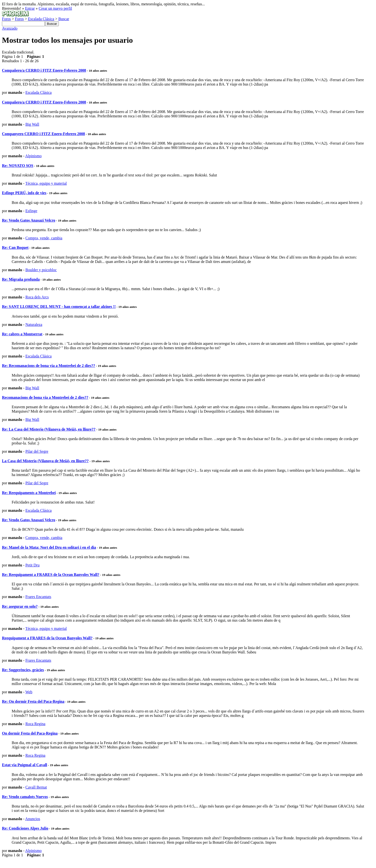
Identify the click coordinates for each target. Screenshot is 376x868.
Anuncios (33, 819)
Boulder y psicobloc (41, 270)
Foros (6, 19)
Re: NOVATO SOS (18, 166)
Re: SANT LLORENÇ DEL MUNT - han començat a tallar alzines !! (59, 307)
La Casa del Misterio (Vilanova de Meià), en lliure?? (45, 461)
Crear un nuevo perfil (55, 8)
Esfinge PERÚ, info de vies (24, 193)
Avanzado (10, 28)
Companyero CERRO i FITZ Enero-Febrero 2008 (43, 134)
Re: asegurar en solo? (20, 606)
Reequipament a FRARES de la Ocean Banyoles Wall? (47, 638)
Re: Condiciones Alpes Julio (25, 828)
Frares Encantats (38, 597)
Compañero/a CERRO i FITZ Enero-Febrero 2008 (44, 70)
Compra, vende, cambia (44, 238)
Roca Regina (35, 724)
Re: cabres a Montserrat (22, 334)
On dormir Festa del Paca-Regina (30, 733)
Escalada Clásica (41, 19)
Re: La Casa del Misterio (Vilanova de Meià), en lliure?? (49, 429)
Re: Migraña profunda (21, 279)
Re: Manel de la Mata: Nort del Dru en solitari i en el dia (49, 547)
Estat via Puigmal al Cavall (25, 765)
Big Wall (32, 124)
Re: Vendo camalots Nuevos (25, 797)
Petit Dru (32, 565)
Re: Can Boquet (15, 247)
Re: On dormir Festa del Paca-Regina (33, 701)
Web (29, 692)
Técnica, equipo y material (46, 183)
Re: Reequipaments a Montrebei (29, 493)
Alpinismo (34, 156)
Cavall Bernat (36, 787)
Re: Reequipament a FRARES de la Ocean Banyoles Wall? (51, 575)
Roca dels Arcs (37, 297)
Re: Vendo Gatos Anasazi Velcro (29, 220)
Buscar (64, 19)
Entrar (30, 8)
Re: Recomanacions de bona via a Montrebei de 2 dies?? (48, 366)
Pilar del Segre (37, 451)
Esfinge (31, 211)
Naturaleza (34, 325)
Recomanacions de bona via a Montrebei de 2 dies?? (45, 397)
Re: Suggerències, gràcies (23, 670)
